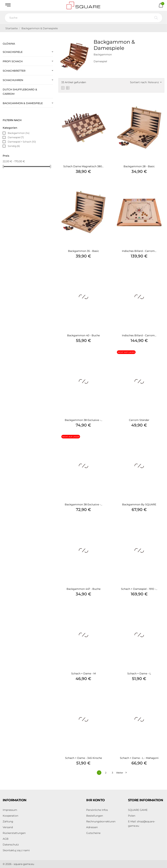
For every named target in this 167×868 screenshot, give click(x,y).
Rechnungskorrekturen (101, 821)
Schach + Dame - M (83, 674)
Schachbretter (14, 71)
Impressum (10, 810)
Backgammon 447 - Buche (83, 589)
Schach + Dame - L (139, 674)
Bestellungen (95, 816)
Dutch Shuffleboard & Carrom (20, 92)
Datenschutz (11, 845)
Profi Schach (13, 61)
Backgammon (19, 133)
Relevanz (155, 82)
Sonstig (14, 146)
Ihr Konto (95, 800)
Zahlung (8, 821)
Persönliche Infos (97, 810)
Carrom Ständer (139, 420)
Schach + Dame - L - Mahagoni (139, 758)
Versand (8, 827)
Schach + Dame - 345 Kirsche (83, 758)
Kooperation (10, 816)
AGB (6, 839)
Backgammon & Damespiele (23, 103)
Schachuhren (13, 80)
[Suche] (83, 18)
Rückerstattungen (14, 833)
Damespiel (16, 137)
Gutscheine (93, 833)
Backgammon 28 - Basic (139, 166)
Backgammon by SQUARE (139, 504)
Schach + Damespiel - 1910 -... (139, 589)
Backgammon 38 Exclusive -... (83, 420)
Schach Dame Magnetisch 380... (83, 166)
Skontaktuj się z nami (16, 850)
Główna (9, 44)
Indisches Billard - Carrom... (139, 251)
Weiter (121, 773)
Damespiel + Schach (22, 142)
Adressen (92, 827)
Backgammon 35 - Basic (83, 251)
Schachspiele (13, 52)
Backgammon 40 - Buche (83, 335)
